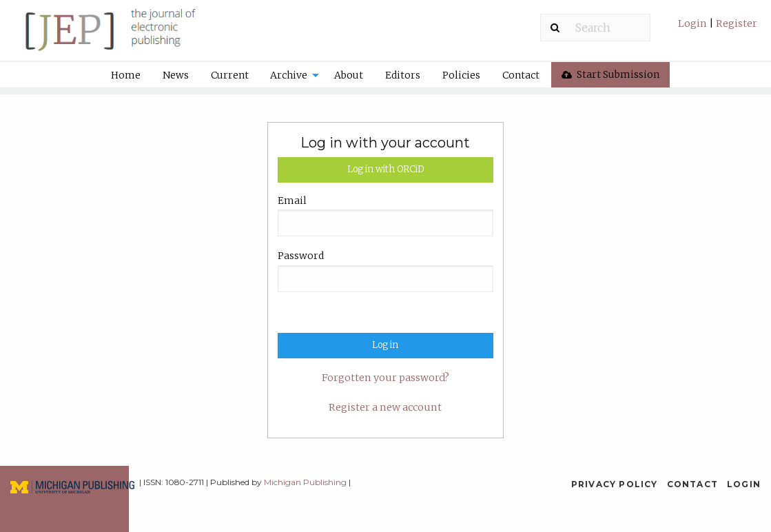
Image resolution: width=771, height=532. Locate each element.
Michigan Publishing (305, 482)
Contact (521, 75)
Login (693, 23)
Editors (403, 75)
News (176, 75)
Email (292, 201)
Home (126, 75)
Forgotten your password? (385, 378)
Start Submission (610, 74)
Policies (461, 75)
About (349, 75)
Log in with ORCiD (385, 169)
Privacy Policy (615, 484)
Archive (289, 75)
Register (736, 23)
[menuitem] (718, 29)
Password (301, 256)
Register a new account (385, 407)
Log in (385, 345)
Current (230, 75)
